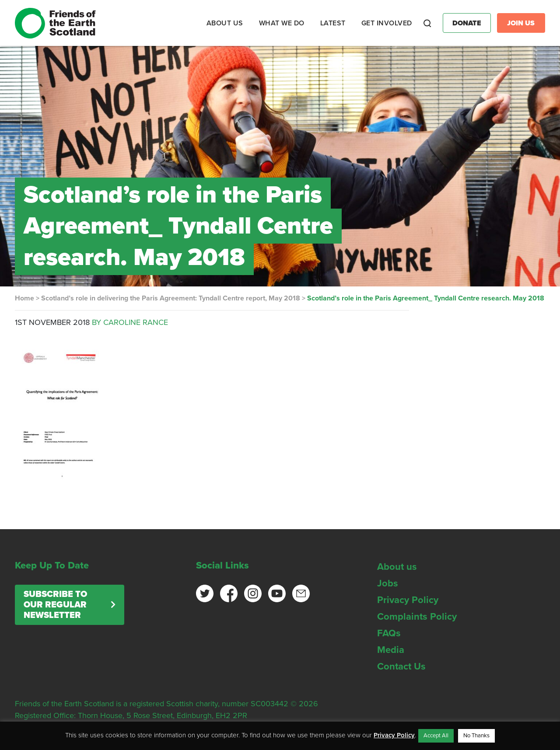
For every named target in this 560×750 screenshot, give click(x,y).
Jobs (388, 583)
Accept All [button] (436, 736)
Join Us (521, 23)
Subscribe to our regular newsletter (55, 605)
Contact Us (401, 666)
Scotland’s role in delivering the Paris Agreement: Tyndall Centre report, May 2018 (171, 298)
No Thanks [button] (476, 736)
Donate (467, 23)
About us (397, 567)
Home (24, 298)
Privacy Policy (408, 600)
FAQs (389, 633)
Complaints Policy (417, 617)
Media (391, 650)
